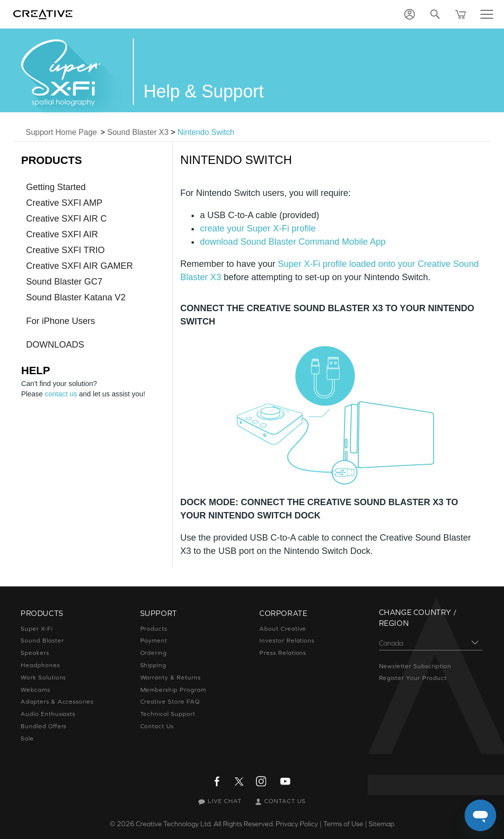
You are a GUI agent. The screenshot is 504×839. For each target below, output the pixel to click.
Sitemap (382, 824)
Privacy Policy (297, 824)
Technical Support (168, 714)
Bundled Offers (44, 726)
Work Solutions (44, 678)
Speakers (35, 653)
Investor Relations (287, 641)
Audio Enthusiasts (48, 714)
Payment (154, 641)
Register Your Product (413, 678)
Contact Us (157, 726)
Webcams (35, 690)
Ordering (154, 653)
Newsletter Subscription (415, 666)
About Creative (282, 629)
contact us (61, 394)
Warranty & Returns (170, 678)
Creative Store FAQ (170, 702)
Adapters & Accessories (57, 702)
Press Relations (283, 653)
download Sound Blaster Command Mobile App (293, 242)
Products (154, 629)
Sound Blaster (42, 641)
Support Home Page (61, 132)
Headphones (40, 665)
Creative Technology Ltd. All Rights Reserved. (203, 824)
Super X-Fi (37, 629)
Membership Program (173, 690)
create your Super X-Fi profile (258, 228)
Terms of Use (344, 824)
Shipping (154, 665)
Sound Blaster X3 (138, 132)
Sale (28, 739)
